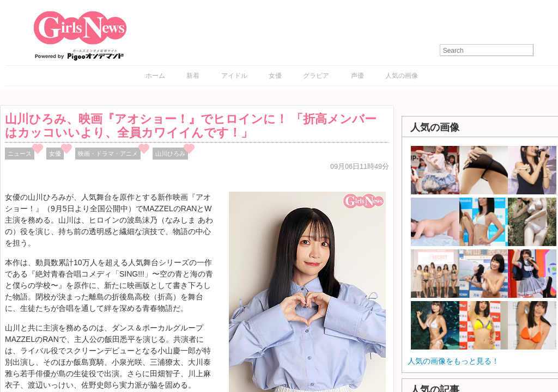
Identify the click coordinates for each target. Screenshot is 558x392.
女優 (275, 76)
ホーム (155, 76)
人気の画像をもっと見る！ (453, 361)
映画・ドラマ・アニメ (108, 154)
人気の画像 (402, 76)
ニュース (20, 154)
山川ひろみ (170, 154)
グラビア (316, 76)
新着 (193, 76)
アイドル (234, 76)
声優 (357, 76)
